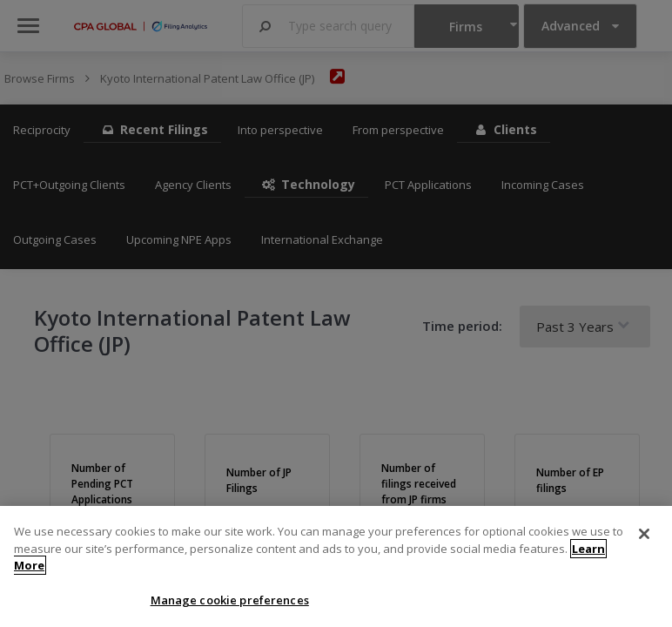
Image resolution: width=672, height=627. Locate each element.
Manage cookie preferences (230, 609)
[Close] (644, 543)
